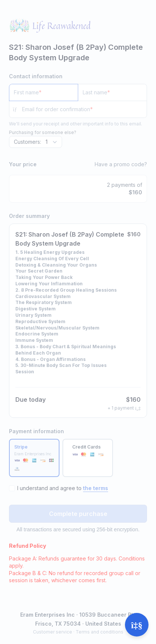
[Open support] (137, 625)
